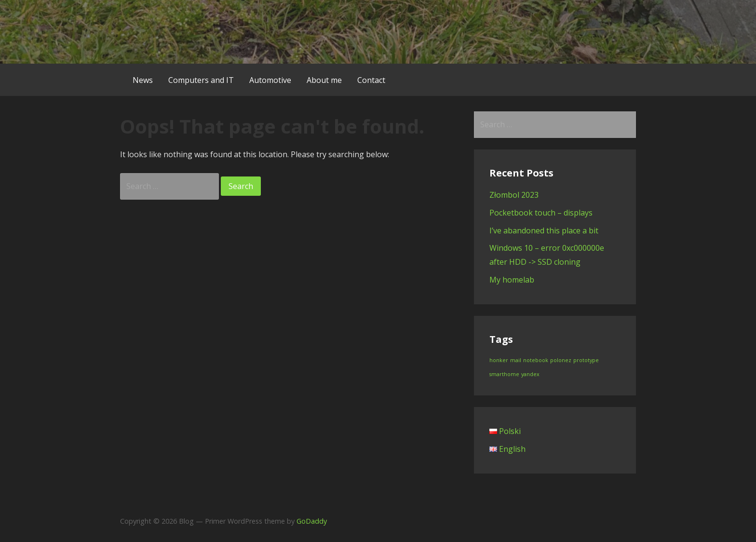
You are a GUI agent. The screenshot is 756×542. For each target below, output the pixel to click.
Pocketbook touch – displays (541, 213)
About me (324, 80)
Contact (371, 80)
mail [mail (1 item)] (516, 360)
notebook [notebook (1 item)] (536, 360)
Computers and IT (201, 80)
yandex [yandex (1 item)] (530, 374)
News (143, 80)
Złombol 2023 (514, 195)
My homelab (512, 280)
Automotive (270, 80)
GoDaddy (312, 521)
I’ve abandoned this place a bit (544, 230)
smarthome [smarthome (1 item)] (504, 374)
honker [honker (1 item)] (499, 360)
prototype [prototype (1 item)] (586, 360)
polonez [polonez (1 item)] (561, 360)
